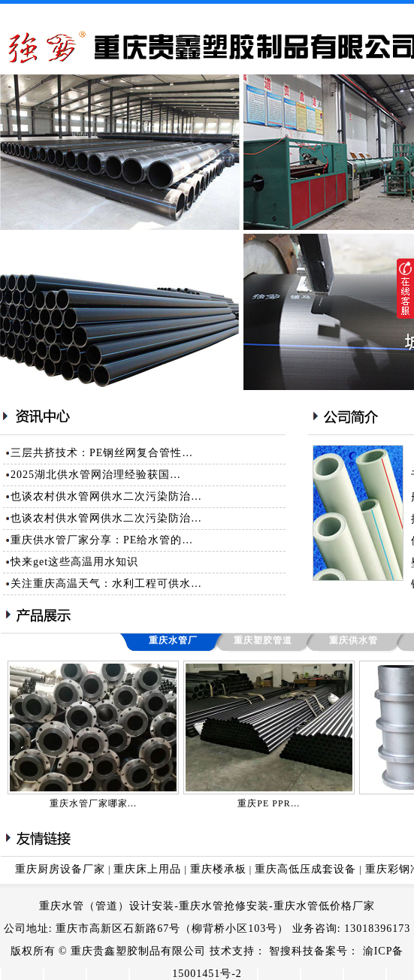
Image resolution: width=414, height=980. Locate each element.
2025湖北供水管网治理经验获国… (96, 475)
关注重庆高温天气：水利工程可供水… (106, 584)
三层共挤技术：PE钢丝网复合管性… (102, 453)
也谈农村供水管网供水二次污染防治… (106, 496)
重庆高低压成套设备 (305, 869)
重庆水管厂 (173, 640)
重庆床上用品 (147, 869)
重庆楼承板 (218, 869)
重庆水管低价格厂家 (324, 906)
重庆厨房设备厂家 (60, 869)
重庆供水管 (354, 640)
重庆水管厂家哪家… (94, 803)
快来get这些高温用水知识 (74, 562)
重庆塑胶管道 (263, 640)
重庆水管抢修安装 (224, 906)
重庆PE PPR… (269, 803)
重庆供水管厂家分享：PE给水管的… (102, 540)
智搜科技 (292, 951)
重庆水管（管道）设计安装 (107, 906)
